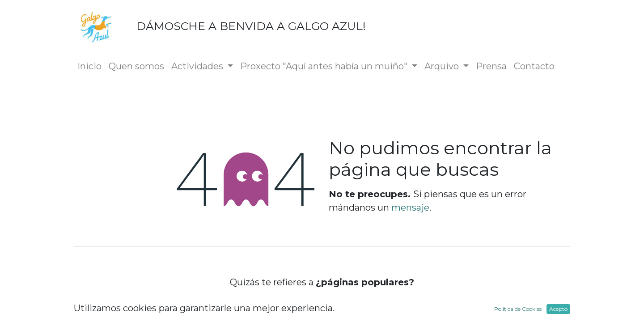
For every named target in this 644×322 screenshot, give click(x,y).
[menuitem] (89, 66)
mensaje (410, 208)
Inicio (322, 306)
